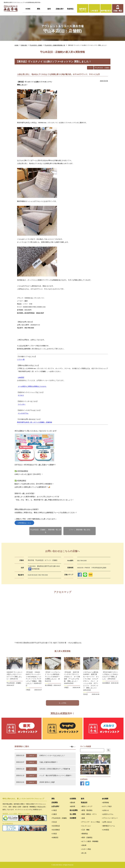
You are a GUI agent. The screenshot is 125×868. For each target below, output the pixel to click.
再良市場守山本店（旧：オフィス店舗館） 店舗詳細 (34, 422)
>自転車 (84, 845)
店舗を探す (60, 9)
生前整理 (73, 818)
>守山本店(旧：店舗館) (59, 818)
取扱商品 (70, 9)
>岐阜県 (72, 806)
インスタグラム (23, 413)
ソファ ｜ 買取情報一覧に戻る (80, 530)
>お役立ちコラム (108, 814)
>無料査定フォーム (108, 826)
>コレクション (86, 826)
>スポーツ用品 (86, 849)
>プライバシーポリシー (110, 818)
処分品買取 (74, 810)
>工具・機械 (85, 830)
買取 (39, 9)
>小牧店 (54, 810)
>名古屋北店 (56, 826)
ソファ (90, 68)
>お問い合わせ (107, 822)
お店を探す (55, 806)
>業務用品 (84, 834)
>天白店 (54, 822)
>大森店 (54, 814)
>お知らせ (105, 810)
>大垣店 (54, 834)
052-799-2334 (29, 328)
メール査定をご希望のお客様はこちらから (32, 386)
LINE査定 (94, 11)
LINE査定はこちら (24, 523)
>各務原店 (55, 837)
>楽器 (83, 818)
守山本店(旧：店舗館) (36, 45)
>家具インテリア (87, 806)
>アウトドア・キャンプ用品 (90, 822)
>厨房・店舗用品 (87, 837)
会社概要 (105, 799)
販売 (49, 9)
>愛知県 (72, 803)
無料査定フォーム (83, 10)
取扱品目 (84, 803)
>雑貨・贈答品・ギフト (89, 814)
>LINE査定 (106, 830)
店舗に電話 (118, 11)
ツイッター (22, 404)
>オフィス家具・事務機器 (90, 841)
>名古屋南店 (56, 830)
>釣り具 (84, 853)
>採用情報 (105, 803)
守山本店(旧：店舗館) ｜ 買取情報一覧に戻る (46, 531)
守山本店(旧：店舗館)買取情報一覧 (55, 45)
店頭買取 (55, 803)
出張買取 (73, 799)
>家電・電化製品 (87, 810)
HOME (28, 9)
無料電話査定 (106, 11)
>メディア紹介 (107, 806)
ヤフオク (21, 395)
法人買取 (73, 814)
